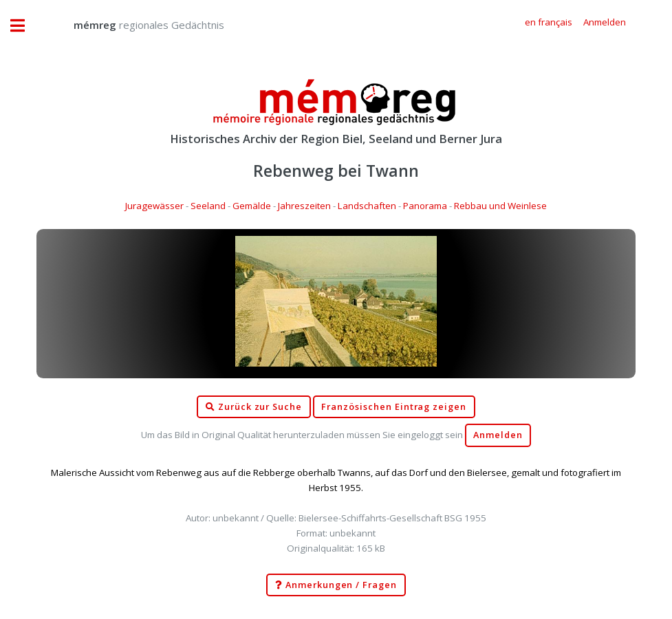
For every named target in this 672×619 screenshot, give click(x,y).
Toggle (25, 26)
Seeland (208, 206)
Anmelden (498, 435)
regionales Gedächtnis (135, 25)
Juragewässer (154, 206)
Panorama (425, 206)
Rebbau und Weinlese (500, 206)
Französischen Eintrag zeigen (394, 407)
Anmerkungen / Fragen (336, 585)
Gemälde (252, 206)
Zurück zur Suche (254, 407)
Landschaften (367, 206)
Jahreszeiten (304, 206)
